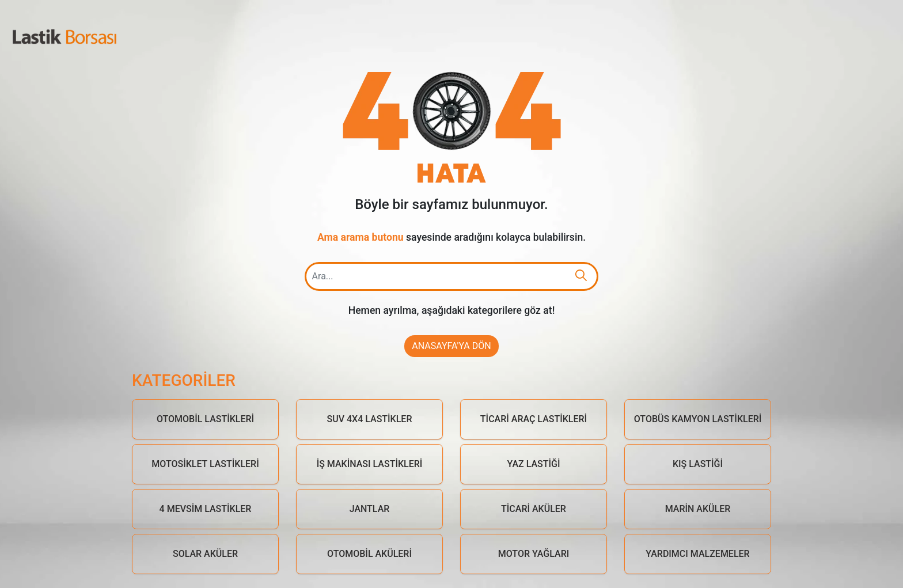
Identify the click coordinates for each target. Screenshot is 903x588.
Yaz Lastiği (534, 464)
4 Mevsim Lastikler (206, 509)
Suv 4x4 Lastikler (370, 419)
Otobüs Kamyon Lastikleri (698, 419)
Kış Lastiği (698, 464)
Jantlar (370, 509)
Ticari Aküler (534, 509)
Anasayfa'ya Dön (451, 346)
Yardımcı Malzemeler (697, 554)
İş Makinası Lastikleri (370, 464)
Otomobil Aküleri (369, 554)
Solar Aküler (205, 554)
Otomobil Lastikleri (205, 419)
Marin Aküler (698, 509)
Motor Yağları (534, 554)
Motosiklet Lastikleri (205, 464)
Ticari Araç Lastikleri (534, 419)
